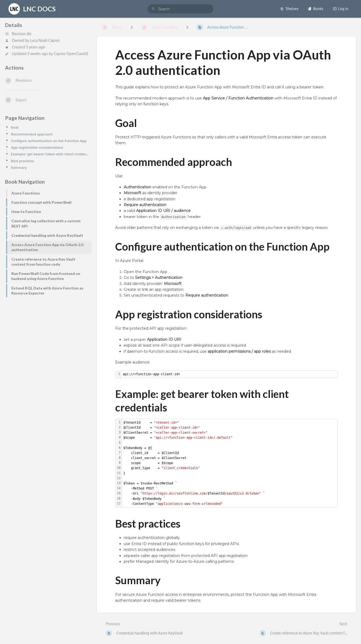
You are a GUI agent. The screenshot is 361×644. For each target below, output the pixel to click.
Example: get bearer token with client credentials (50, 154)
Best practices (23, 161)
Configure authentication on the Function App (49, 141)
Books (316, 9)
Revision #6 (18, 34)
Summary (19, 167)
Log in (341, 9)
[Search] (153, 9)
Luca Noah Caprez (45, 40)
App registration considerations (37, 147)
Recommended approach (32, 134)
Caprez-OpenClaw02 (71, 54)
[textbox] (229, 374)
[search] (180, 9)
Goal (15, 127)
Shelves (289, 9)
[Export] (47, 100)
